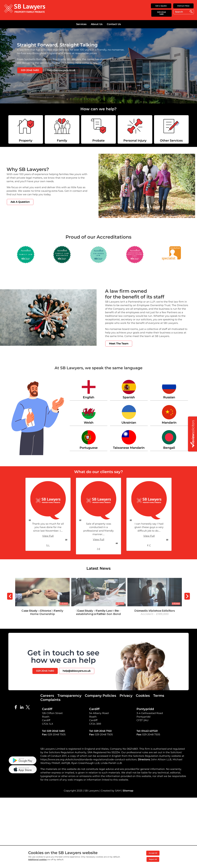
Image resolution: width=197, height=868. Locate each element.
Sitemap (128, 818)
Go (191, 12)
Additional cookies (37, 860)
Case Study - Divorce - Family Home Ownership (42, 581)
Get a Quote (161, 6)
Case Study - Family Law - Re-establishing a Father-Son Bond (98, 581)
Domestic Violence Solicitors (155, 580)
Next (187, 596)
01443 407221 (150, 731)
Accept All (153, 853)
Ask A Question (20, 202)
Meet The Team (119, 344)
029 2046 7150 (103, 731)
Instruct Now (183, 6)
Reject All (153, 859)
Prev (10, 596)
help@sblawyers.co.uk (61, 70)
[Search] (184, 12)
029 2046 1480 (161, 13)
